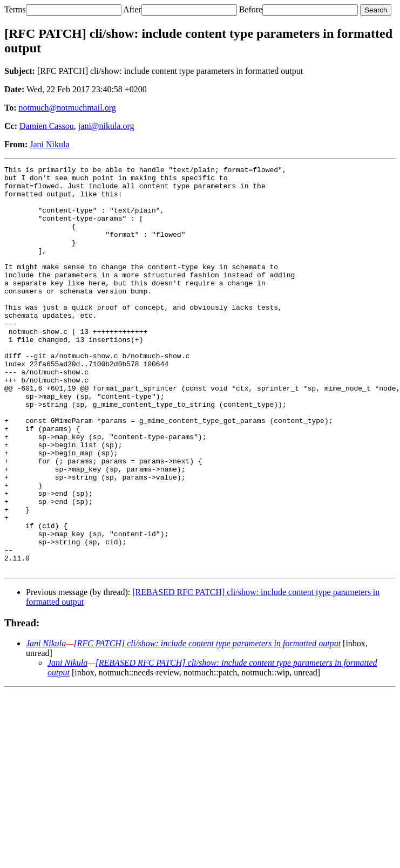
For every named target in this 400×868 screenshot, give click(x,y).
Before (251, 9)
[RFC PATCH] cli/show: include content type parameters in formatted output (207, 724)
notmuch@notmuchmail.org (67, 108)
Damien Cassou (47, 126)
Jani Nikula (49, 144)
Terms (15, 9)
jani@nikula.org (106, 126)
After (132, 9)
